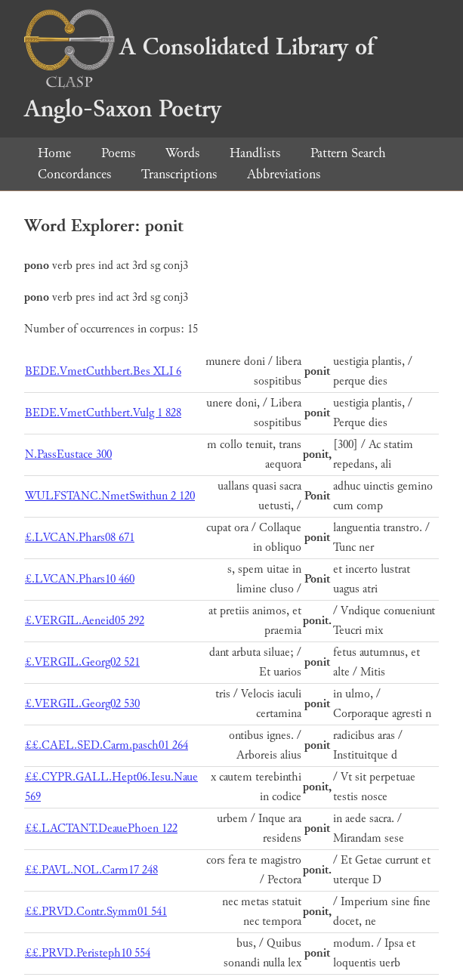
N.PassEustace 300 (68, 454)
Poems (118, 153)
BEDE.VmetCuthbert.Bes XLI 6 (103, 371)
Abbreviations (284, 174)
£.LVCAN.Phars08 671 (80, 538)
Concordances (74, 174)
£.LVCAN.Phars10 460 (80, 579)
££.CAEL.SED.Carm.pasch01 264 (106, 745)
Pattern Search (348, 153)
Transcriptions (179, 174)
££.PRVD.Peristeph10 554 (88, 953)
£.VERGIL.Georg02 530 (82, 704)
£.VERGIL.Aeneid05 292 (85, 621)
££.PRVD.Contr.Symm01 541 (96, 912)
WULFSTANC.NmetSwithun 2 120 (110, 496)
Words (182, 153)
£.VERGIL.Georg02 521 (82, 662)
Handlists (255, 153)
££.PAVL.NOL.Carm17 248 (91, 870)
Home (54, 153)
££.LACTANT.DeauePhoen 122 (101, 829)
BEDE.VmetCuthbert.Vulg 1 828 (103, 413)
